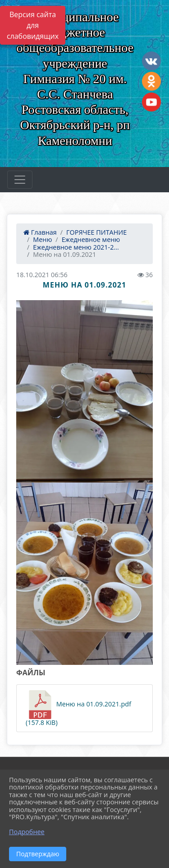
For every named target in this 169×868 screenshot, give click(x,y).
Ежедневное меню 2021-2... (76, 247)
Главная (40, 232)
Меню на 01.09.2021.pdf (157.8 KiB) (78, 708)
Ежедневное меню (91, 239)
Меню (42, 239)
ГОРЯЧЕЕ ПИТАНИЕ (96, 232)
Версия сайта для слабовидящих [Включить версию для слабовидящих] (33, 25)
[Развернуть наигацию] (20, 180)
